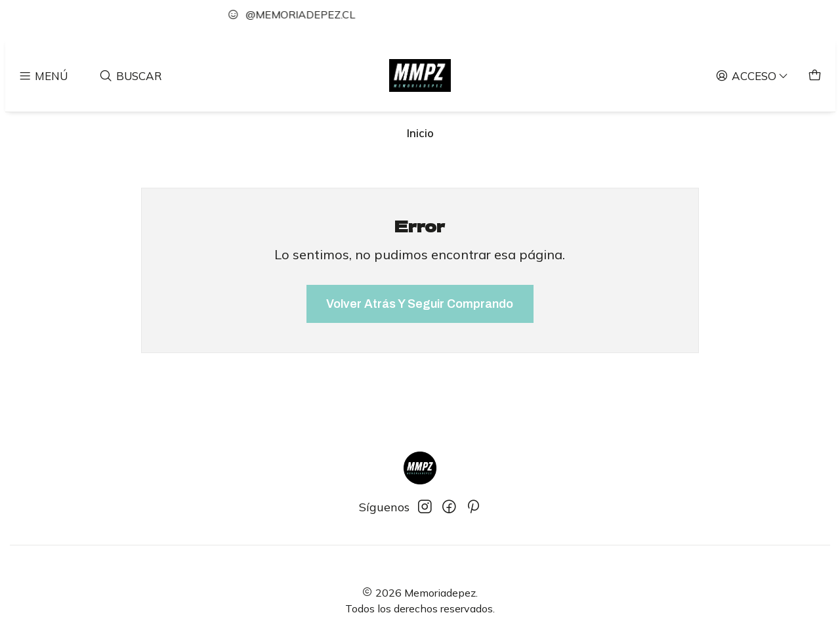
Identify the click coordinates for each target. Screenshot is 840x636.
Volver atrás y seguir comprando (420, 304)
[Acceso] (752, 75)
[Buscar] (131, 75)
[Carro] (815, 75)
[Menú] (43, 75)
